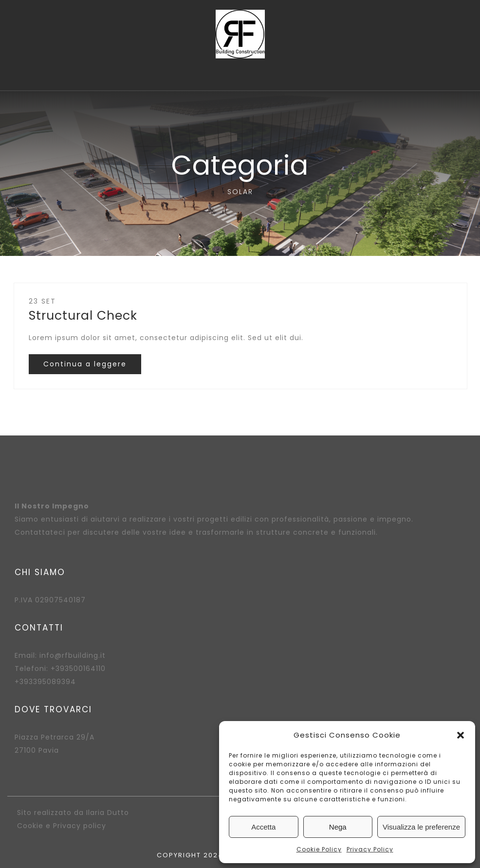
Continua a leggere (85, 364)
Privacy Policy (370, 849)
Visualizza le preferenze (421, 827)
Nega (338, 827)
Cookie (30, 826)
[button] (461, 735)
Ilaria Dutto (108, 813)
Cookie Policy (319, 849)
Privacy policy (80, 826)
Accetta (263, 827)
